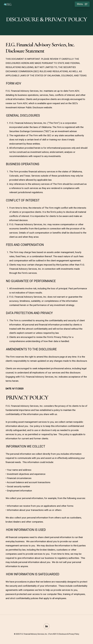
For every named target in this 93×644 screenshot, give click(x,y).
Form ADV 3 (53, 634)
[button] (82, 4)
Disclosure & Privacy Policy (69, 634)
